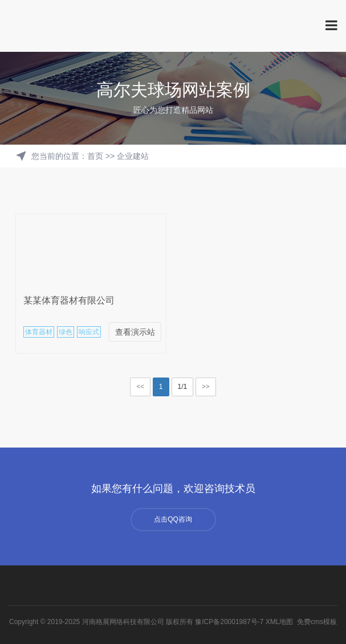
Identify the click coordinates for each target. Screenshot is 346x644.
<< (140, 387)
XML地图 (280, 622)
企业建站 (133, 156)
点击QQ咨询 (173, 519)
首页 (95, 156)
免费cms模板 (317, 622)
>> (206, 387)
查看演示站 (135, 332)
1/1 (183, 387)
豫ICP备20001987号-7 (229, 622)
